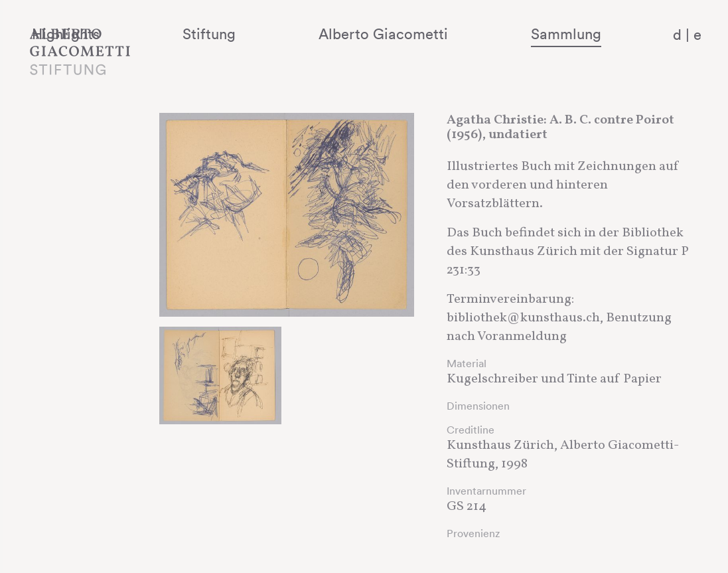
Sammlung (585, 34)
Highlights (193, 34)
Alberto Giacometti (438, 34)
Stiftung (300, 34)
